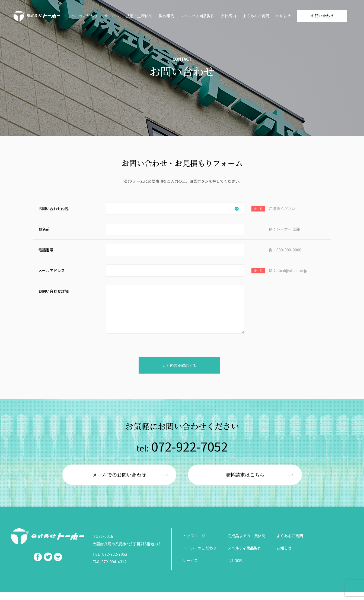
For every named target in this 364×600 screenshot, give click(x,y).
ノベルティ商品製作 (197, 16)
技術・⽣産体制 (139, 16)
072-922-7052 (182, 454)
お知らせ (283, 16)
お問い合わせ (322, 16)
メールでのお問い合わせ (119, 483)
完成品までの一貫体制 (247, 544)
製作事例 (167, 16)
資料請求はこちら (245, 483)
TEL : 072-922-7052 (110, 562)
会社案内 (228, 16)
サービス (112, 16)
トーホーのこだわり (81, 16)
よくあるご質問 (256, 16)
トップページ (194, 544)
